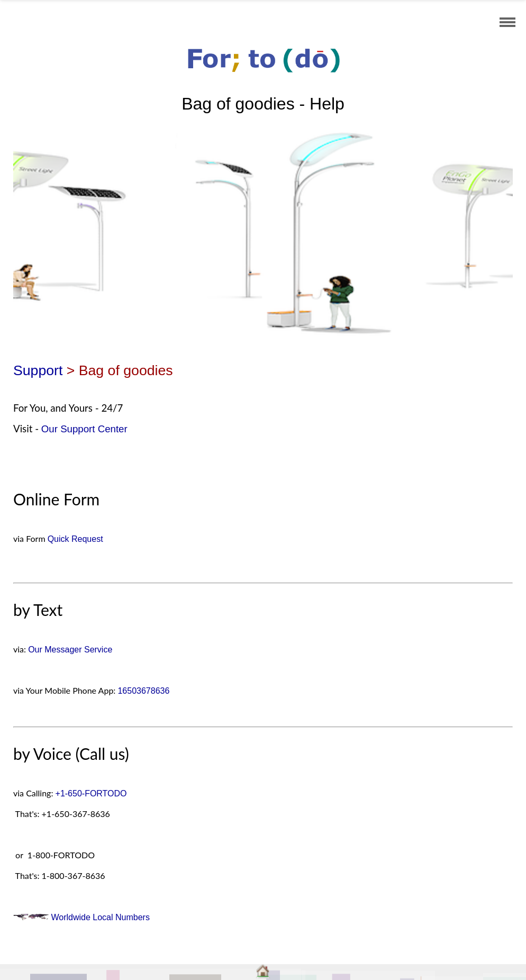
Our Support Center (84, 429)
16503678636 (143, 691)
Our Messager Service (70, 650)
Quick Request (75, 539)
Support (38, 370)
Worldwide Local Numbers (81, 917)
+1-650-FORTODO (91, 793)
